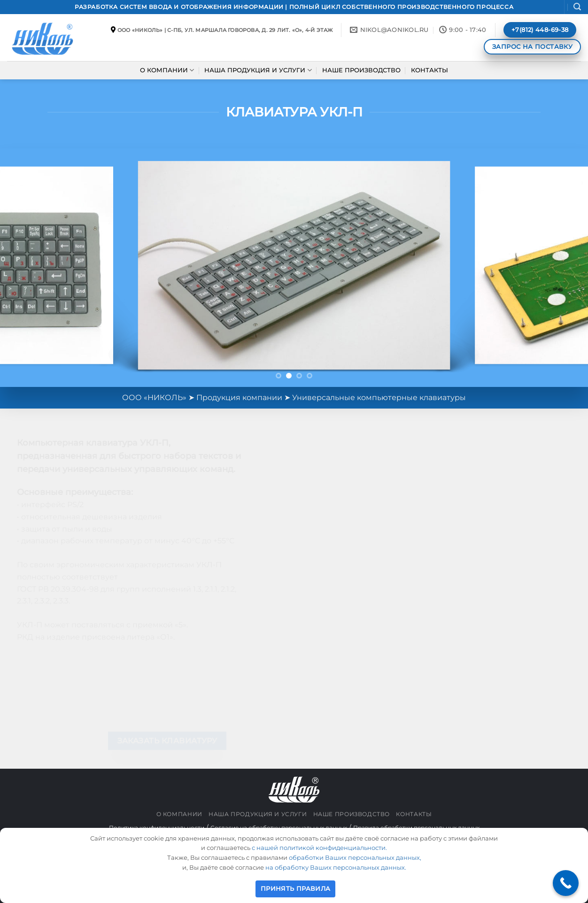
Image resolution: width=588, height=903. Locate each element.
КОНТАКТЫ (429, 70)
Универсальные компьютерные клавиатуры (379, 397)
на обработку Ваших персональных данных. (336, 867)
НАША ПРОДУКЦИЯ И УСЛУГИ (258, 70)
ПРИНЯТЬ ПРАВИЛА (296, 888)
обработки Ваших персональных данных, (355, 857)
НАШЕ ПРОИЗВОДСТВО (361, 70)
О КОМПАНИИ (167, 70)
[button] (577, 7)
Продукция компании (239, 397)
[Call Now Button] (566, 883)
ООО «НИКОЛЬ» (154, 397)
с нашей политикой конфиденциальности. (319, 848)
